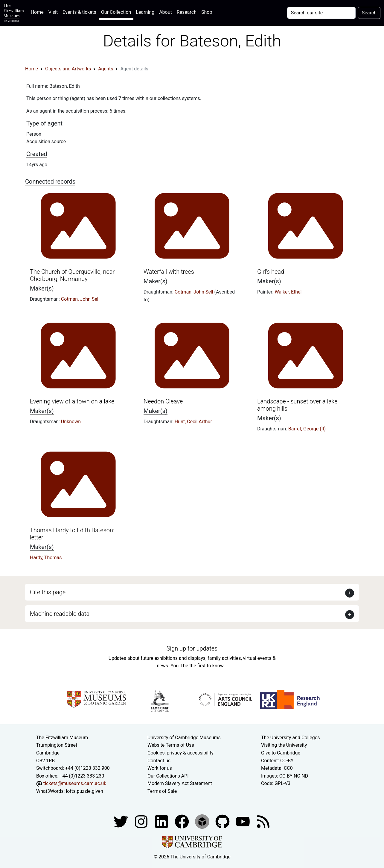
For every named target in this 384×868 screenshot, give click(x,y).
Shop (207, 12)
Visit (53, 12)
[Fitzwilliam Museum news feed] (263, 821)
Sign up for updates (192, 648)
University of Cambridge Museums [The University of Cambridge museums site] (184, 738)
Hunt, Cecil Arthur (193, 422)
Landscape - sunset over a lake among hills (297, 405)
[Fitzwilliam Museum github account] (223, 821)
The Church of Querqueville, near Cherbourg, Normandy (72, 275)
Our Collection (116, 12)
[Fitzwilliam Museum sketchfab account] (203, 821)
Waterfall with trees (169, 272)
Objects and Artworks (68, 69)
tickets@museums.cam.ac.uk (75, 783)
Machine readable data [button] (60, 614)
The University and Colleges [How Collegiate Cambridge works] (290, 738)
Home (38, 12)
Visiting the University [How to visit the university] (284, 745)
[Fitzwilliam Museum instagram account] (142, 821)
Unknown (71, 422)
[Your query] (321, 13)
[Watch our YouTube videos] (243, 821)
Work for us (160, 768)
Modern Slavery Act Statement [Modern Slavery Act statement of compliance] (180, 783)
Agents (106, 69)
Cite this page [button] (48, 592)
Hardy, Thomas (46, 558)
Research (187, 12)
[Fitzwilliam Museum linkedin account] (182, 821)
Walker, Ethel (288, 292)
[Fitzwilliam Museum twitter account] (121, 821)
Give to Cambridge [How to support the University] (281, 753)
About (166, 12)
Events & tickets (79, 12)
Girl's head (271, 272)
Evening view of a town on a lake (72, 401)
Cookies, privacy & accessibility (180, 753)
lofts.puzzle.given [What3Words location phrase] (84, 791)
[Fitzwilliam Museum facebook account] (162, 821)
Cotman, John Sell (80, 299)
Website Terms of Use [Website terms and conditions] (171, 745)
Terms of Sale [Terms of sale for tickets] (162, 791)
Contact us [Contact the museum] (159, 761)
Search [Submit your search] (369, 13)
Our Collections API (168, 776)
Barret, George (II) (307, 429)
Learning (145, 12)
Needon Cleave (163, 401)
